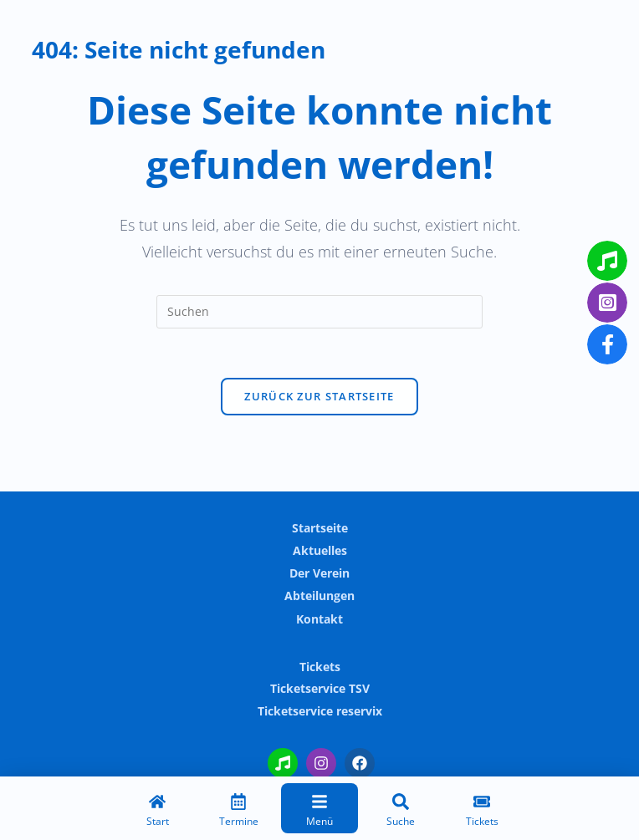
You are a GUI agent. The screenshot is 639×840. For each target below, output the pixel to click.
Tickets (320, 667)
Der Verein (319, 573)
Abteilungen (319, 596)
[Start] (157, 812)
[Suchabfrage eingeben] (319, 312)
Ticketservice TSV (320, 688)
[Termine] (238, 812)
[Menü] (319, 812)
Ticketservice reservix (320, 711)
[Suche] (401, 812)
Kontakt (319, 619)
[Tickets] (482, 812)
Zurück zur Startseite (319, 397)
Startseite (320, 528)
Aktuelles (320, 550)
